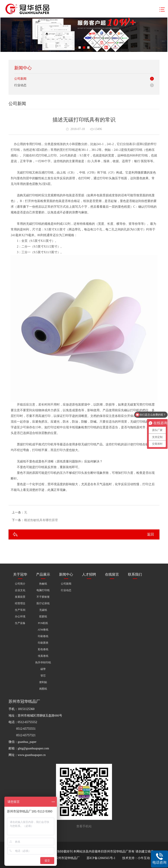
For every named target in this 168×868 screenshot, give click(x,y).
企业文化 (20, 590)
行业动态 (20, 85)
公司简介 (20, 584)
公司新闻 (20, 79)
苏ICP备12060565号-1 (101, 858)
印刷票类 (43, 643)
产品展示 (43, 574)
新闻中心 (66, 574)
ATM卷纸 (43, 630)
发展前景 (20, 597)
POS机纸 (43, 623)
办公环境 (20, 617)
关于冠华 (20, 574)
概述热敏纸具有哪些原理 (41, 520)
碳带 (43, 669)
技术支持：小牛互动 (136, 858)
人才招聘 (89, 574)
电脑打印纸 (43, 590)
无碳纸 (43, 610)
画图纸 (43, 689)
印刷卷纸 (43, 636)
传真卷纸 (43, 656)
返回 (150, 534)
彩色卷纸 (43, 649)
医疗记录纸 (43, 603)
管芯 (43, 676)
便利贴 (43, 682)
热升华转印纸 (43, 662)
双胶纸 (43, 617)
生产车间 (20, 610)
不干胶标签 (43, 597)
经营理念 (20, 603)
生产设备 (20, 623)
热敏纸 (43, 584)
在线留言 (112, 574)
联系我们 (135, 574)
